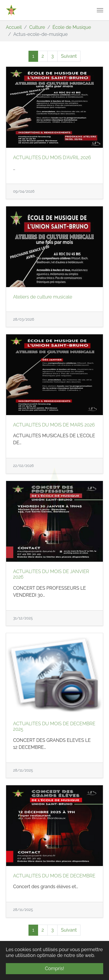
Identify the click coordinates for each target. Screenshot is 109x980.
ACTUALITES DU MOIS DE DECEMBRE (54, 876)
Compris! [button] (55, 968)
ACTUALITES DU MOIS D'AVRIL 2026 (52, 158)
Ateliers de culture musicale (43, 297)
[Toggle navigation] (100, 10)
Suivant (69, 56)
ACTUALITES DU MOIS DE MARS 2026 (54, 425)
